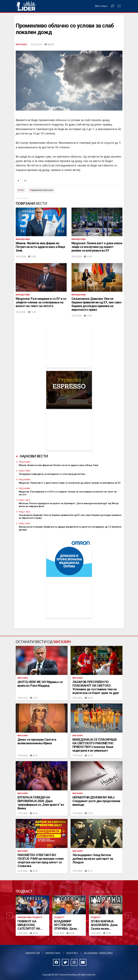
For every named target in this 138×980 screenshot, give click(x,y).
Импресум (33, 953)
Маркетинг (53, 953)
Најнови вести (34, 456)
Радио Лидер (26, 6)
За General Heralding (98, 953)
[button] (10, 916)
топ (22, 190)
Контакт (72, 953)
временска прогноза (42, 190)
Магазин (21, 44)
